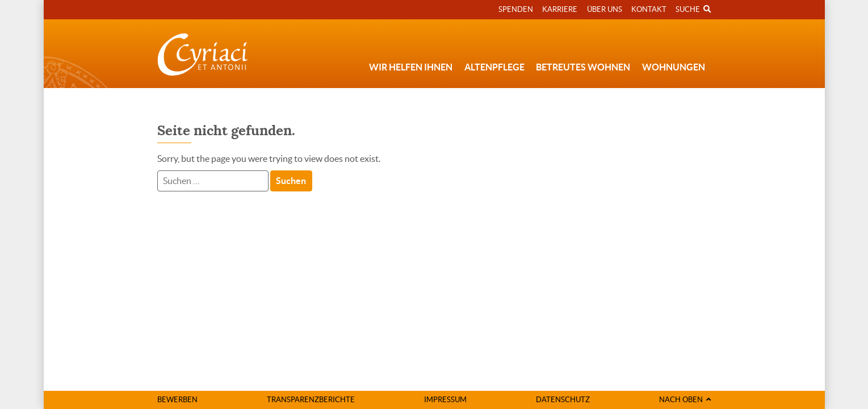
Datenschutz (563, 400)
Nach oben (685, 400)
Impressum (445, 400)
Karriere (560, 9)
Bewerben (177, 400)
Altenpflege (494, 67)
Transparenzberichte (311, 400)
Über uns (605, 9)
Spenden (516, 9)
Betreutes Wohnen (583, 67)
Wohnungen (674, 67)
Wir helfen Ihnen (411, 67)
